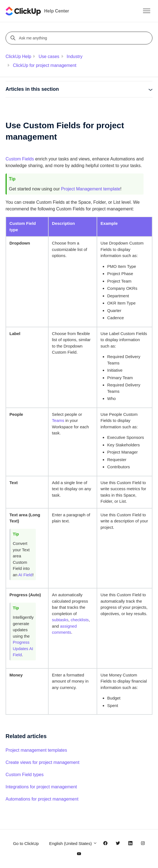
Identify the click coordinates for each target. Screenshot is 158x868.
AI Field (25, 575)
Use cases (49, 56)
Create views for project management (42, 762)
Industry (75, 56)
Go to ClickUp (26, 843)
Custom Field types (25, 775)
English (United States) (73, 843)
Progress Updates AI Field (23, 648)
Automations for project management (42, 799)
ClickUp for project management (45, 65)
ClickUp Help (18, 56)
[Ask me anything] (80, 38)
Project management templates (36, 750)
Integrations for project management (41, 787)
